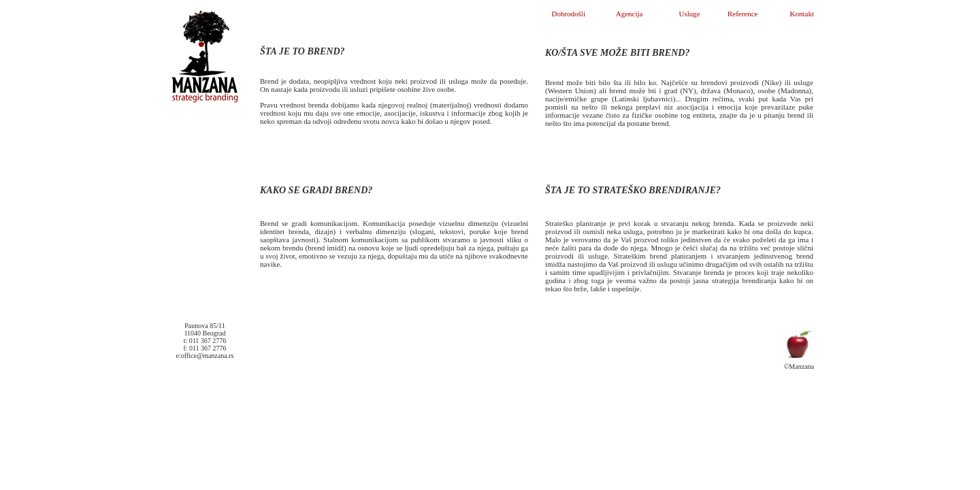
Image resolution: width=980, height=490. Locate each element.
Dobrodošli (568, 14)
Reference (743, 14)
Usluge (690, 14)
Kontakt (802, 14)
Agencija (630, 14)
